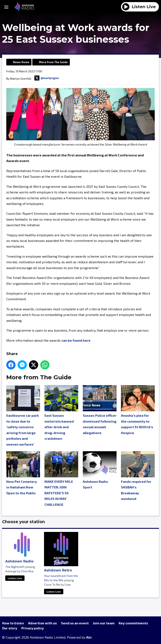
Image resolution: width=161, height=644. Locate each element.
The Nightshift (15, 567)
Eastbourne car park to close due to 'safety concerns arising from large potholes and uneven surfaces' (23, 416)
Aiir (89, 637)
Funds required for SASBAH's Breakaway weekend (138, 476)
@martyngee (47, 78)
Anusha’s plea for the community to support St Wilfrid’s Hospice (138, 410)
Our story (10, 628)
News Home (21, 62)
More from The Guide (53, 62)
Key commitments (133, 623)
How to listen (13, 623)
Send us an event (75, 623)
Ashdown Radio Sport (100, 470)
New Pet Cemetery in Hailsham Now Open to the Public (23, 473)
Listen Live (15, 578)
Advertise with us (42, 623)
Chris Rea (27, 571)
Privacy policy (33, 628)
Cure (68, 585)
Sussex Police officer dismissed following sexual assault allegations (100, 410)
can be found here (76, 340)
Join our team (104, 623)
